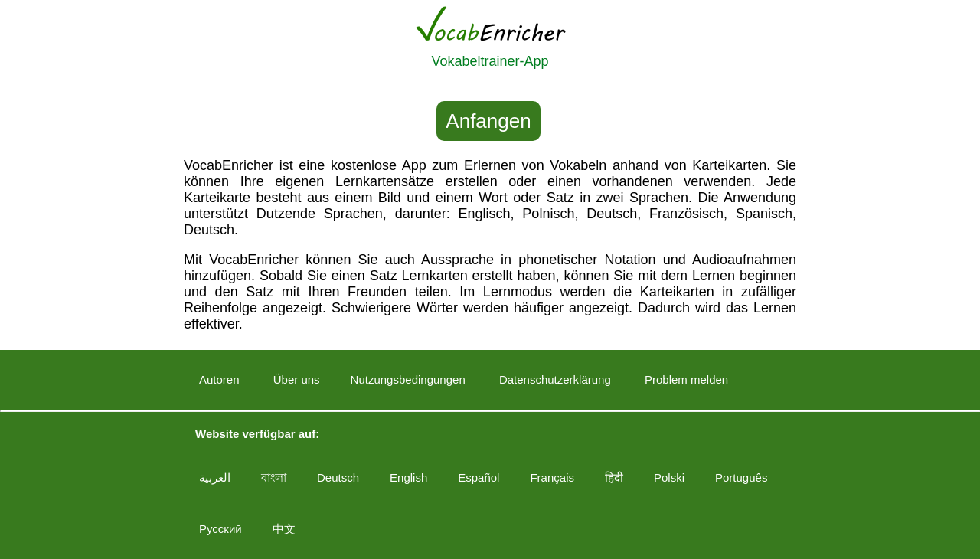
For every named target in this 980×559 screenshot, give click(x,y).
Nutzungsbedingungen (408, 379)
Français (552, 477)
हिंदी (614, 477)
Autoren (219, 379)
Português (741, 477)
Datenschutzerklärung (555, 379)
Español (479, 477)
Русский (220, 529)
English (408, 477)
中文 (284, 529)
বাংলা (274, 477)
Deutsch (338, 477)
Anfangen (488, 121)
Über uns (297, 379)
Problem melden (686, 379)
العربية (215, 477)
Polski (669, 477)
